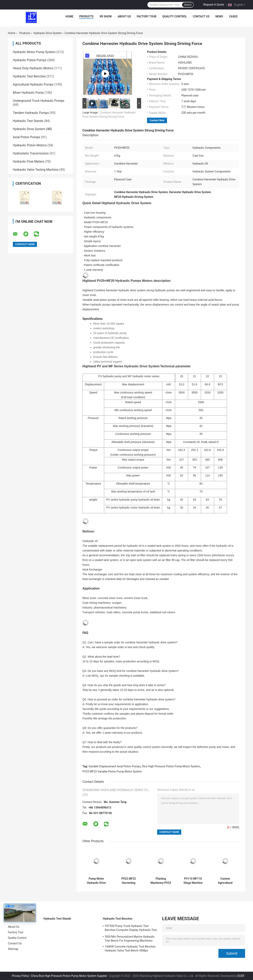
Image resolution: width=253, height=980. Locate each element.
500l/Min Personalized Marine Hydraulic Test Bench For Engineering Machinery (130, 939)
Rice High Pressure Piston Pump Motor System (171, 766)
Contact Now (157, 120)
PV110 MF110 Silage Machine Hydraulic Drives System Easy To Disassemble (193, 881)
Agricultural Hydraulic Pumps (33, 84)
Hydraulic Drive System (48, 33)
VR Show (106, 16)
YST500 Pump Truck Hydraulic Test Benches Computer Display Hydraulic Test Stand (131, 929)
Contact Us (201, 16)
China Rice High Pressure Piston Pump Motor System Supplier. (70, 976)
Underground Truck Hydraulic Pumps (39, 101)
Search (188, 5)
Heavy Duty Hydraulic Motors (33, 68)
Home (69, 16)
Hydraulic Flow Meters (28, 161)
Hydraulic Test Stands (28, 121)
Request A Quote (214, 5)
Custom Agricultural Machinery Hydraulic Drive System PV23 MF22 (225, 881)
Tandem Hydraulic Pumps (31, 113)
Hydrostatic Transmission (31, 153)
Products (86, 16)
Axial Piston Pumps (26, 137)
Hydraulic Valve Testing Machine (36, 170)
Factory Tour (147, 16)
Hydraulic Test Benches (29, 76)
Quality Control (175, 16)
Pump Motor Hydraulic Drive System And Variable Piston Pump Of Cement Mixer (96, 881)
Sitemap (13, 949)
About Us (124, 16)
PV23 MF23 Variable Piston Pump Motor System (112, 771)
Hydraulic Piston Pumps (30, 60)
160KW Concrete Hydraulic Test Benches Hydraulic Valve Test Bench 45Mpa (130, 949)
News (219, 16)
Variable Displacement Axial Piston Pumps (115, 766)
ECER (241, 976)
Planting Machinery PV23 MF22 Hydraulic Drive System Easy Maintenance (161, 881)
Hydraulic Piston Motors (30, 145)
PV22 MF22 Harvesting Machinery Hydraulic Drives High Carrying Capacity (129, 881)
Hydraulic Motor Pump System (34, 52)
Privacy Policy (20, 976)
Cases (233, 16)
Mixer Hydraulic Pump (28, 93)
